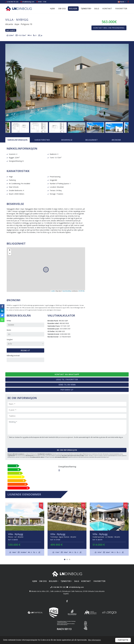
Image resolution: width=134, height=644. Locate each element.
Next (126, 82)
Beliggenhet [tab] (92, 140)
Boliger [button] (73, 9)
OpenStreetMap (67, 291)
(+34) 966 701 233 (12, 2)
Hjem (52, 9)
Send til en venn (67, 385)
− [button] (10, 254)
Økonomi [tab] (116, 140)
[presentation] (21, 442)
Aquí (108, 457)
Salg (97, 9)
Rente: (9, 330)
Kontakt (107, 9)
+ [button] (10, 250)
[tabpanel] (25, 529)
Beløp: (9, 321)
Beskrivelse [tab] (67, 140)
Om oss (62, 9)
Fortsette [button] (123, 640)
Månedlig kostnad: (13, 356)
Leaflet (53, 291)
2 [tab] (67, 559)
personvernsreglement (66, 437)
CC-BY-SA (81, 291)
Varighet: (10, 339)
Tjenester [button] (86, 9)
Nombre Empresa (19, 8)
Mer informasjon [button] (94, 640)
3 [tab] (70, 559)
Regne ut (25, 350)
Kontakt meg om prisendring (109, 28)
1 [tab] (65, 559)
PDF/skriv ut (67, 390)
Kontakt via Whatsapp (67, 374)
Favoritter (121, 9)
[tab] (18, 140)
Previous (8, 82)
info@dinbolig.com (28, 2)
